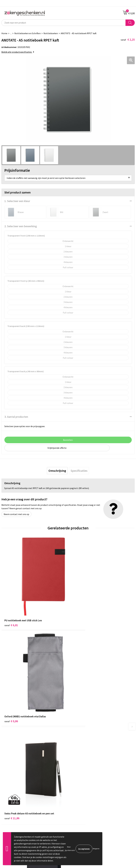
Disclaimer (75, 794)
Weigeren (96, 849)
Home (4, 33)
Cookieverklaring (78, 785)
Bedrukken (75, 750)
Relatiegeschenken (79, 742)
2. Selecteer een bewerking (21, 226)
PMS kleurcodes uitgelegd (82, 754)
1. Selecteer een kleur (17, 201)
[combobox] (64, 23)
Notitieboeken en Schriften (27, 33)
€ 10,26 (79, 687)
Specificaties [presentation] (79, 471)
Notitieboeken (51, 33)
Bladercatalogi (77, 737)
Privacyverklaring (78, 790)
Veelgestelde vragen (79, 763)
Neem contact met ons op (16, 514)
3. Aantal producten (16, 417)
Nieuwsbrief (75, 759)
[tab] (57, 471)
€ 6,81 (11, 608)
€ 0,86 (78, 608)
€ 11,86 (12, 687)
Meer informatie (71, 849)
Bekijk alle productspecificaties (18, 52)
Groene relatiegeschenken (82, 746)
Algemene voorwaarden (81, 781)
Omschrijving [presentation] (57, 471)
